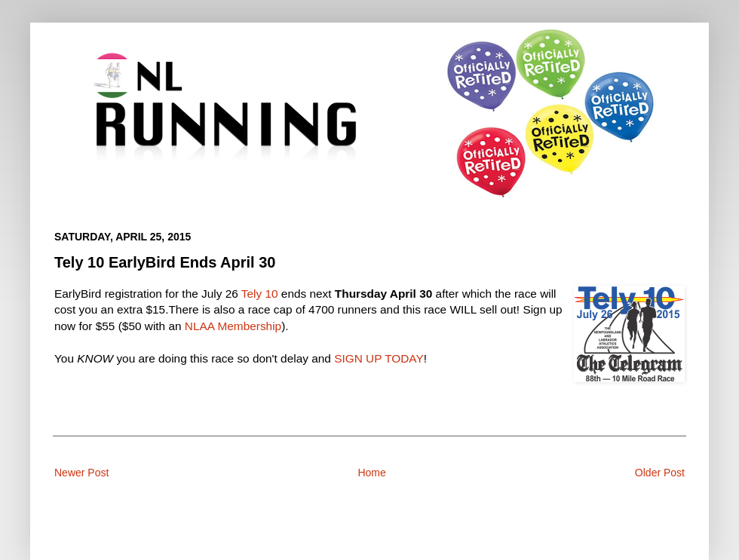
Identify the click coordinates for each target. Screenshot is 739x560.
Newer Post (81, 473)
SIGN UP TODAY (379, 358)
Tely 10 (260, 294)
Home (371, 473)
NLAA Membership (233, 326)
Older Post (660, 473)
